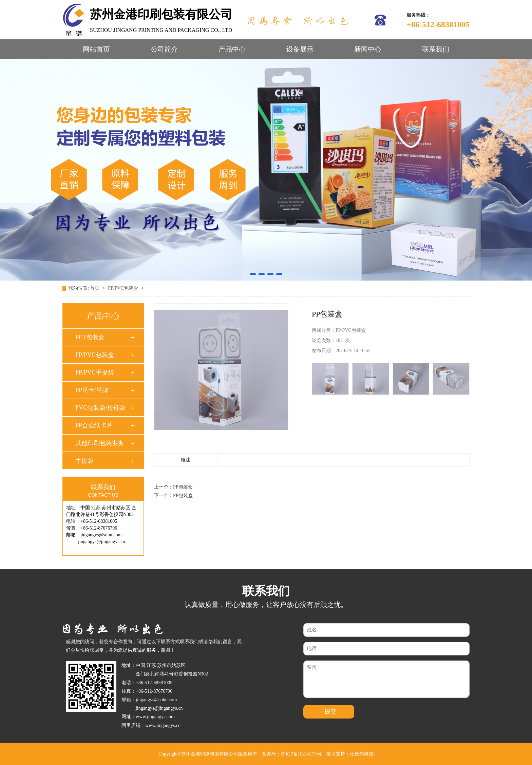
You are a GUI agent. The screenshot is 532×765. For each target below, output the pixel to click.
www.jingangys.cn (163, 725)
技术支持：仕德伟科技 (350, 754)
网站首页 (96, 49)
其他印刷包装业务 (100, 443)
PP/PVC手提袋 (95, 372)
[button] (253, 274)
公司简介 (164, 49)
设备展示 (300, 49)
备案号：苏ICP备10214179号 (292, 754)
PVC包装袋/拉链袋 (100, 408)
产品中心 (232, 49)
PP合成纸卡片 (94, 425)
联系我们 (436, 49)
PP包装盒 (183, 487)
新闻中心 (368, 49)
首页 (95, 288)
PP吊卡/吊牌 (92, 390)
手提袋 (84, 461)
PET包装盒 (90, 337)
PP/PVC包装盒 (123, 288)
